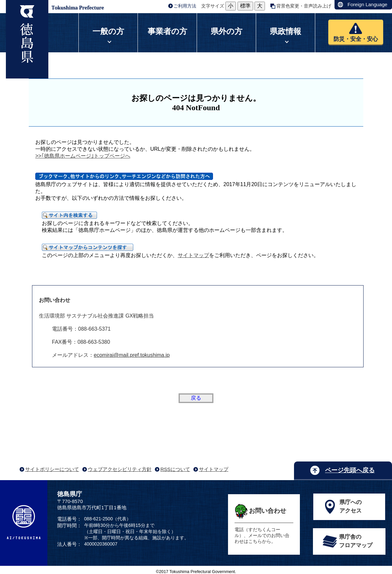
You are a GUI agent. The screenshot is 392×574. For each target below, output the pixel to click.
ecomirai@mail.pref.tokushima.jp (132, 355)
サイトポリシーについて (52, 469)
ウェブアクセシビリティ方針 (120, 469)
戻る (196, 398)
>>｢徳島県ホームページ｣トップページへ (83, 156)
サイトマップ (193, 255)
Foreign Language (367, 4)
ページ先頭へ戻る (350, 470)
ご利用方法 (185, 6)
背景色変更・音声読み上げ (304, 6)
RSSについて (175, 469)
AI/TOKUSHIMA (24, 522)
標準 (245, 6)
